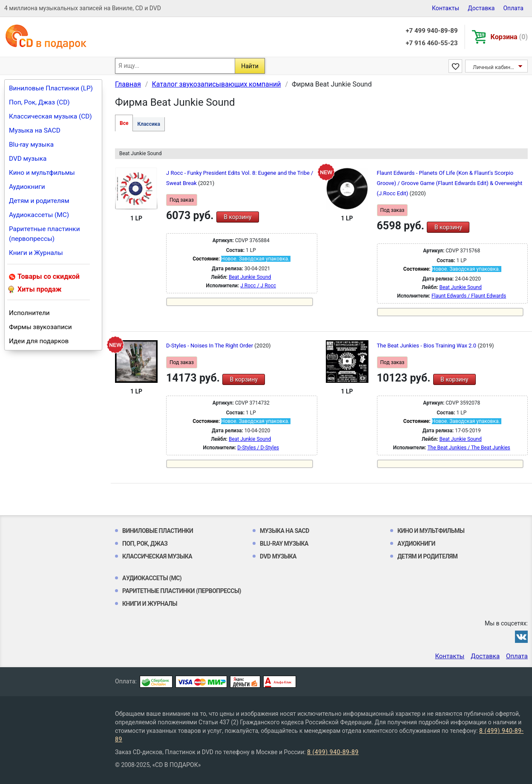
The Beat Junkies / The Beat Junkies (469, 448)
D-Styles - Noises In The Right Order (210, 346)
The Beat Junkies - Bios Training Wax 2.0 (427, 346)
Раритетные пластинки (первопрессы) (45, 234)
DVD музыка (28, 159)
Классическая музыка (157, 556)
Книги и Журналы (36, 253)
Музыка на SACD (35, 130)
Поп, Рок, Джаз (145, 544)
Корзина (509, 37)
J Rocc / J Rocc (258, 286)
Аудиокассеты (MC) (39, 215)
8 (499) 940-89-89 (333, 752)
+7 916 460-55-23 (431, 43)
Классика (148, 124)
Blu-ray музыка (31, 145)
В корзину (237, 217)
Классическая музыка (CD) (50, 116)
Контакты (446, 8)
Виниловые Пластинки (158, 531)
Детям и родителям (39, 201)
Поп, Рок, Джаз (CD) (39, 102)
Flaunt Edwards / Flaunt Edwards (469, 296)
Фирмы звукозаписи (40, 327)
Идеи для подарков (39, 341)
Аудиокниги (27, 187)
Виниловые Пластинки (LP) (51, 88)
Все (124, 123)
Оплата (513, 8)
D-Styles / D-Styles (258, 448)
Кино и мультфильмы (42, 173)
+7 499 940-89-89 (431, 31)
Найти (250, 66)
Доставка (481, 8)
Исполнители (29, 313)
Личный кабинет (494, 67)
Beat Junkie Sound (250, 277)
